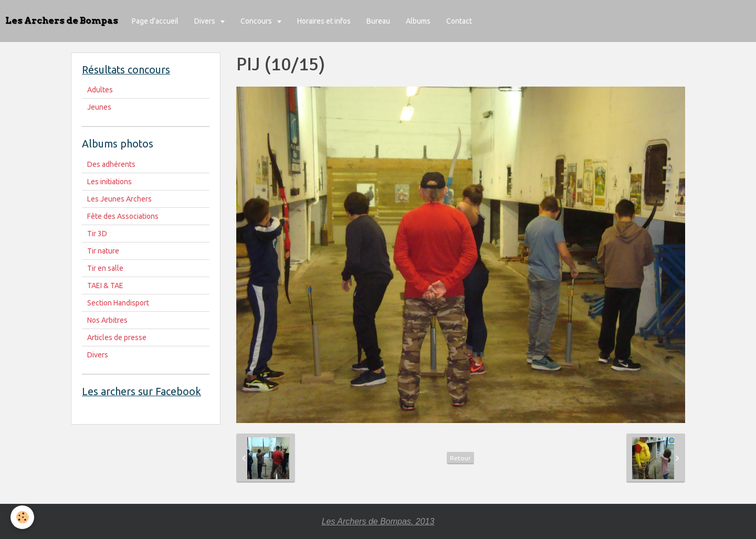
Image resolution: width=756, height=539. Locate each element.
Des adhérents (111, 164)
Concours (257, 21)
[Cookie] (22, 517)
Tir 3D (97, 234)
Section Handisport (118, 303)
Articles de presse (117, 337)
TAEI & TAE (105, 286)
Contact (459, 21)
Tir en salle (105, 268)
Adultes (100, 90)
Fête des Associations (123, 216)
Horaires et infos (324, 21)
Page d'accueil (155, 21)
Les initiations (109, 182)
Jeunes (99, 107)
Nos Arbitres (107, 320)
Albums (418, 21)
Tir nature (103, 251)
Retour (460, 458)
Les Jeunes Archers (119, 199)
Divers (206, 21)
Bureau (378, 21)
